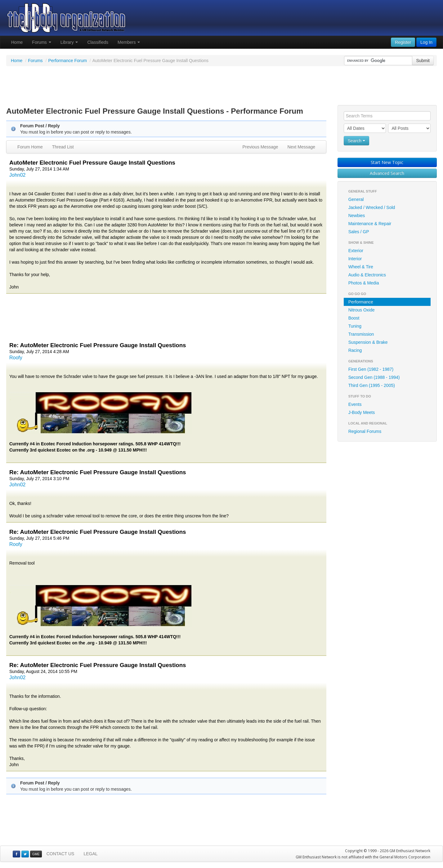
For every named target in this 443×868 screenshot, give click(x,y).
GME (36, 854)
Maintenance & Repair (370, 224)
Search (356, 141)
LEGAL (90, 854)
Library (69, 42)
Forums (41, 42)
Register (403, 42)
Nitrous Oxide (362, 310)
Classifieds (98, 42)
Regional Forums (365, 431)
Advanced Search (387, 173)
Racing (355, 350)
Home (17, 42)
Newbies (357, 216)
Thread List (63, 147)
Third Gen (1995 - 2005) (372, 385)
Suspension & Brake (368, 342)
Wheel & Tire (361, 267)
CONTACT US (60, 854)
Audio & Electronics (367, 275)
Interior (355, 259)
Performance (361, 302)
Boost (354, 318)
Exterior (356, 251)
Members (129, 42)
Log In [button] (426, 42)
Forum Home (30, 147)
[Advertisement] (221, 86)
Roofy (16, 358)
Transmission (361, 334)
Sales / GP (359, 232)
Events (355, 404)
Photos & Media (364, 283)
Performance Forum (67, 61)
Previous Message (260, 147)
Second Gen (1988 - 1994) (374, 377)
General (356, 199)
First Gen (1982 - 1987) (371, 369)
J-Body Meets (362, 412)
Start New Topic (387, 162)
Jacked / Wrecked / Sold (372, 207)
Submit (423, 61)
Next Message (301, 147)
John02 (18, 175)
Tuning (355, 326)
